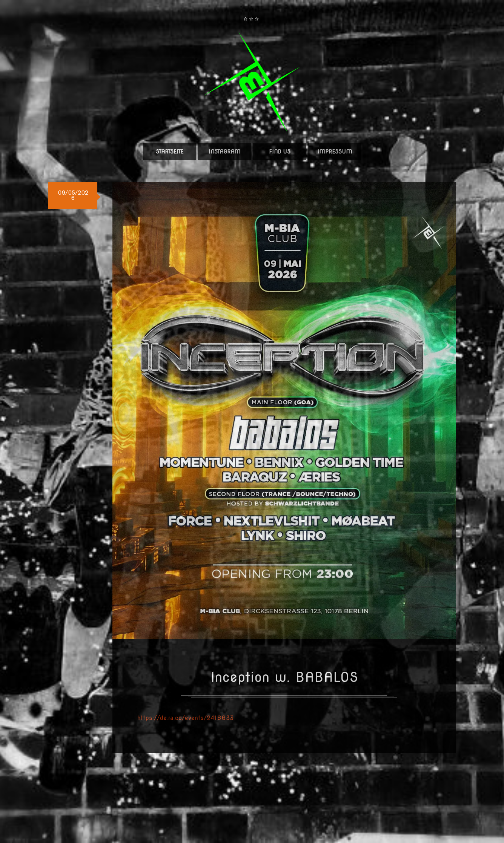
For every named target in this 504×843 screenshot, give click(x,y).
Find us (280, 152)
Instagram (224, 152)
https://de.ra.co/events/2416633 (185, 718)
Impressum (335, 152)
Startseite (170, 152)
